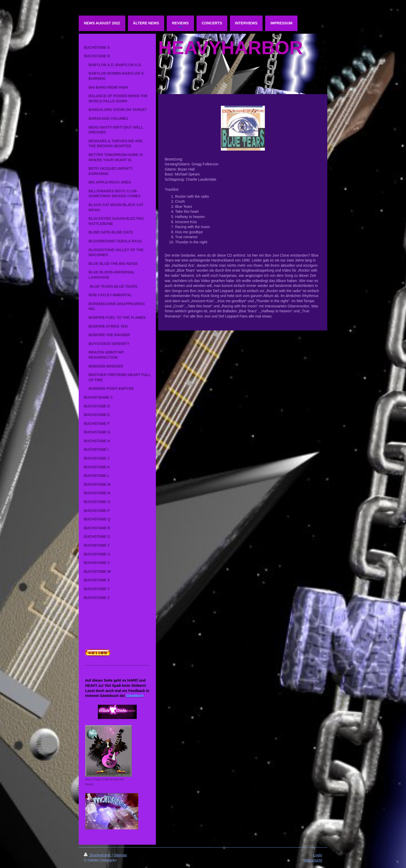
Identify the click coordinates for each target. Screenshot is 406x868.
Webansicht (313, 860)
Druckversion (98, 855)
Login (318, 855)
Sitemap (120, 855)
